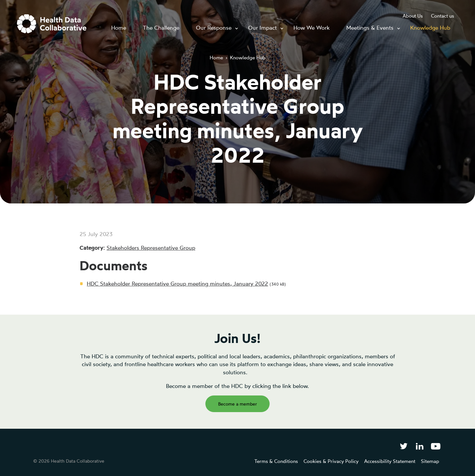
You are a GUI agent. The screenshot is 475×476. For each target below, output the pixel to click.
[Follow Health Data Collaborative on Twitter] (403, 446)
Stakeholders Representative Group (151, 248)
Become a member (238, 404)
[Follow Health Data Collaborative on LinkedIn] (419, 446)
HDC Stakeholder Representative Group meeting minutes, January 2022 (177, 283)
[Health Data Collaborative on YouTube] (436, 446)
